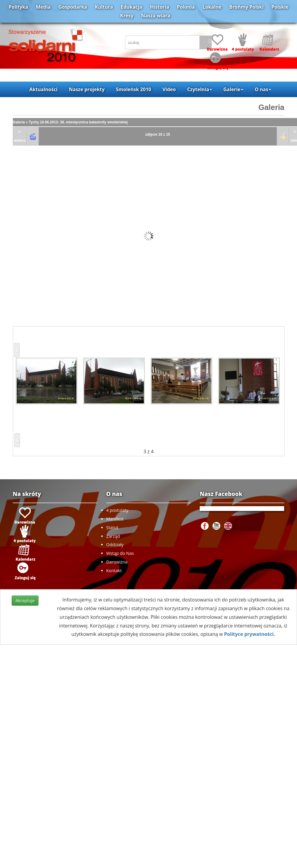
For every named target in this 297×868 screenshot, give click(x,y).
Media (43, 7)
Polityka (18, 7)
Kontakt (114, 571)
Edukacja (132, 7)
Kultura (104, 7)
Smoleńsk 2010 (133, 89)
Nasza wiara (156, 16)
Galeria (271, 107)
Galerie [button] (233, 89)
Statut (112, 528)
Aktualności (43, 89)
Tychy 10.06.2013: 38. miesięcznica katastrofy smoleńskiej (78, 122)
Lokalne (212, 7)
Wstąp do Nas (120, 553)
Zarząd (113, 536)
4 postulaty (117, 510)
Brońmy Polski (246, 7)
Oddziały (115, 545)
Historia (160, 7)
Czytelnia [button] (200, 89)
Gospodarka (73, 7)
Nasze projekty (87, 89)
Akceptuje (25, 600)
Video (169, 89)
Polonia (186, 7)
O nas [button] (263, 89)
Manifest (115, 519)
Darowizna (117, 562)
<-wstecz (20, 136)
